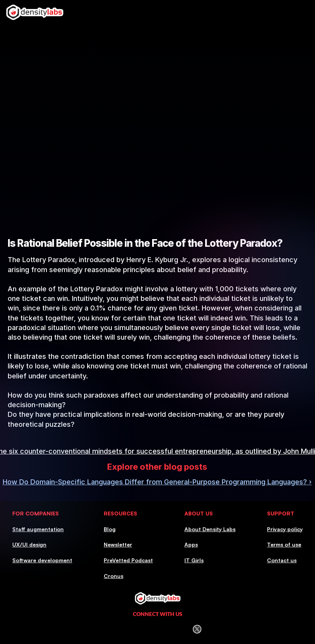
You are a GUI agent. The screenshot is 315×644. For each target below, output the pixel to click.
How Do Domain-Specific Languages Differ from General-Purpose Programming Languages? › (157, 482)
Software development (42, 560)
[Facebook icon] (158, 629)
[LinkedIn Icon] (119, 629)
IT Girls (194, 560)
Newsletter (118, 544)
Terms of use (284, 544)
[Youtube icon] (178, 629)
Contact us (282, 560)
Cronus (114, 576)
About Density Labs (210, 529)
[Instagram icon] (138, 629)
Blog (110, 529)
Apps (191, 544)
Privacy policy (285, 529)
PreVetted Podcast (128, 560)
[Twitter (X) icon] (197, 629)
